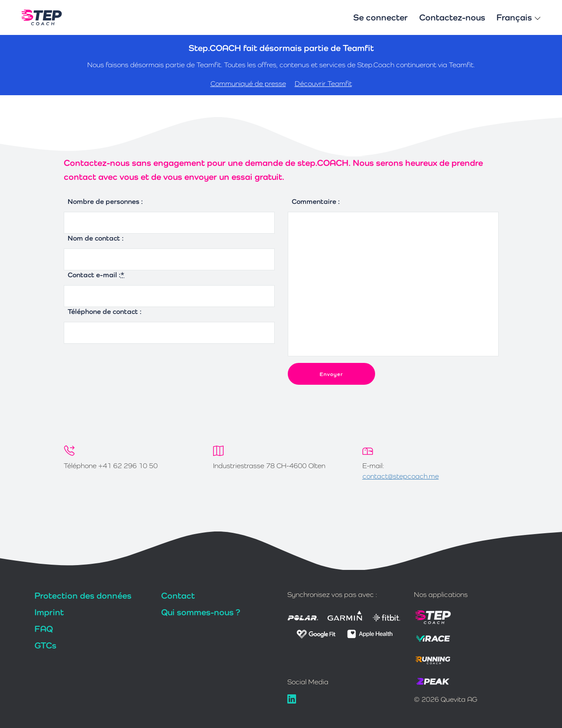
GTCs (45, 645)
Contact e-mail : (96, 275)
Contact (178, 596)
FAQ (44, 629)
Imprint (49, 612)
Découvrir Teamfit (323, 84)
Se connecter (381, 17)
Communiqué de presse (248, 84)
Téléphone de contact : (105, 312)
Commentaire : (316, 202)
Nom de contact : (96, 238)
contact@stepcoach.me (401, 476)
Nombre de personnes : (105, 202)
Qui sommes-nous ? (201, 612)
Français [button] (519, 17)
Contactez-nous (452, 17)
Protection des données (83, 596)
